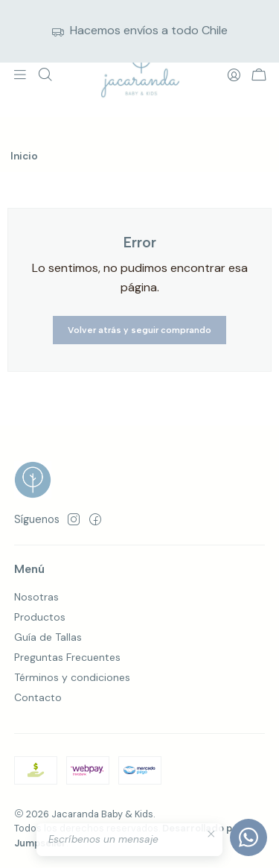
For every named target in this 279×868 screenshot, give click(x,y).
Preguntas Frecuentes (67, 657)
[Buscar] (45, 75)
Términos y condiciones (72, 677)
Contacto (38, 697)
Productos (40, 617)
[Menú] (20, 75)
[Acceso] (234, 75)
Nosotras (36, 597)
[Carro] (259, 76)
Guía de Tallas (48, 637)
